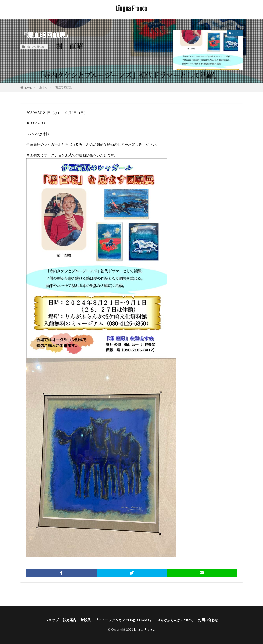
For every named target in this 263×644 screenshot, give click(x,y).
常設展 (84, 620)
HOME (28, 88)
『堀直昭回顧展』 (64, 87)
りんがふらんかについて (177, 620)
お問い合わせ (211, 620)
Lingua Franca (131, 9)
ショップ (48, 620)
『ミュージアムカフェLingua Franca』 (123, 620)
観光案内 (67, 620)
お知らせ (30, 47)
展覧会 (40, 47)
